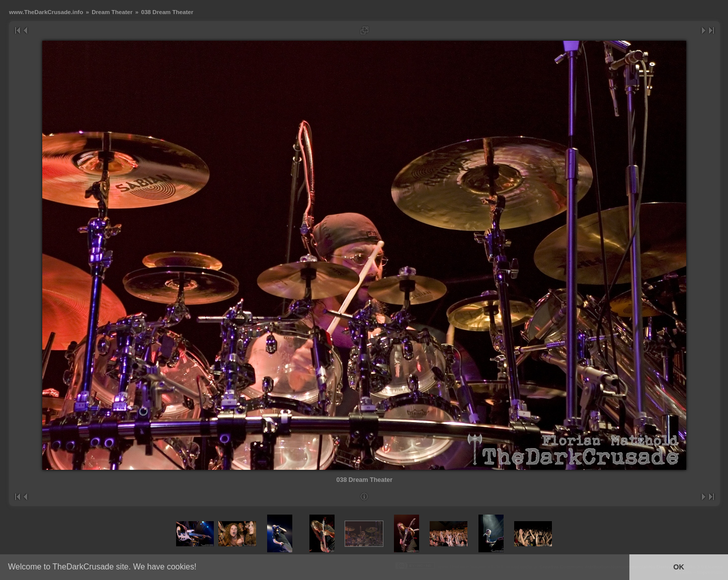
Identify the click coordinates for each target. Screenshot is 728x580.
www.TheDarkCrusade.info (46, 12)
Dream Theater (112, 12)
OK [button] (679, 567)
